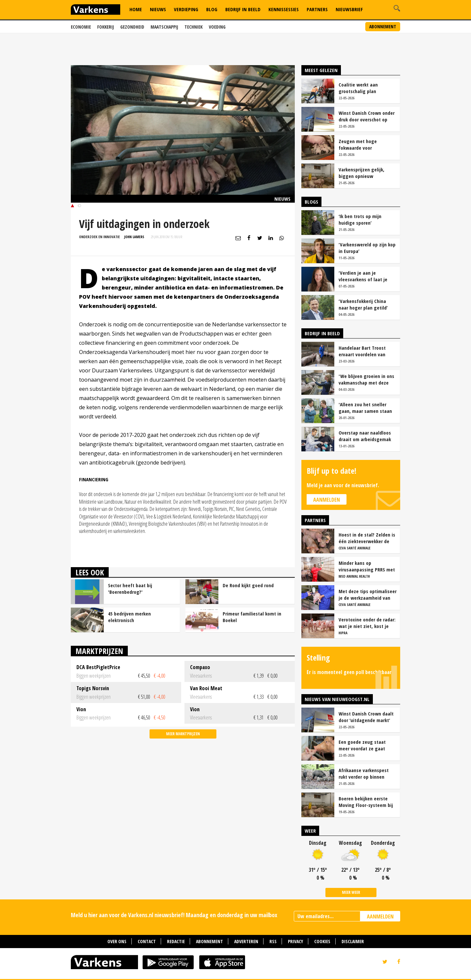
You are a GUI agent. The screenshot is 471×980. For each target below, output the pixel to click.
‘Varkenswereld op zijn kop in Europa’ (367, 248)
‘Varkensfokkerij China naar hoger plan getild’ (363, 304)
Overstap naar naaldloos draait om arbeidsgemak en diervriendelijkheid (365, 436)
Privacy (295, 941)
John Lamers (134, 237)
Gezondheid (132, 27)
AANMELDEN (380, 917)
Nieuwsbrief (349, 9)
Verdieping (186, 9)
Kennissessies (284, 9)
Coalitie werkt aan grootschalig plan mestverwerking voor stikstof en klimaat (361, 88)
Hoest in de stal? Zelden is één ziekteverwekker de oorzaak (367, 538)
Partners (317, 9)
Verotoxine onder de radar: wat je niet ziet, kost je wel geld (367, 623)
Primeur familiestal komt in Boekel (252, 617)
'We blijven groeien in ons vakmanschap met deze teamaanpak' (366, 379)
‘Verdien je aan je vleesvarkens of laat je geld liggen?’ (363, 276)
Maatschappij (164, 27)
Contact (147, 941)
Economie (81, 27)
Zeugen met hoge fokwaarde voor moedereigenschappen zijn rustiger (367, 144)
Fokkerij (106, 27)
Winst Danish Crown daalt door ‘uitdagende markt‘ (366, 717)
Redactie (176, 941)
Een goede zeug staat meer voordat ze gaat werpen (362, 745)
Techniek (194, 27)
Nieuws (158, 9)
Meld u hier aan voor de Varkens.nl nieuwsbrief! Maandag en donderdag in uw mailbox (174, 915)
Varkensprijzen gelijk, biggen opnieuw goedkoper (361, 173)
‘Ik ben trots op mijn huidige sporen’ (360, 219)
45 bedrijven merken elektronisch (129, 617)
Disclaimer (353, 941)
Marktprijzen (99, 651)
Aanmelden (327, 500)
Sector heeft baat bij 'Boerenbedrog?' (130, 589)
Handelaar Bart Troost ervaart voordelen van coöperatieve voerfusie (363, 351)
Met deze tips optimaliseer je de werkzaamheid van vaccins (368, 594)
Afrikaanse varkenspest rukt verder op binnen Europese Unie (364, 773)
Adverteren (246, 941)
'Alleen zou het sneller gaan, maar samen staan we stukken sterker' (365, 408)
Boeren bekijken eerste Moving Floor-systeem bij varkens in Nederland (366, 802)
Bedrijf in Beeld (243, 9)
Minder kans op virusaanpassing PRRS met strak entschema (367, 566)
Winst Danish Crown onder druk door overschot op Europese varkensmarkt (367, 116)
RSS (273, 941)
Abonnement (383, 26)
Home (136, 9)
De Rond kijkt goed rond (248, 585)
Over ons (117, 941)
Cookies (322, 941)
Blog (212, 9)
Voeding (217, 27)
